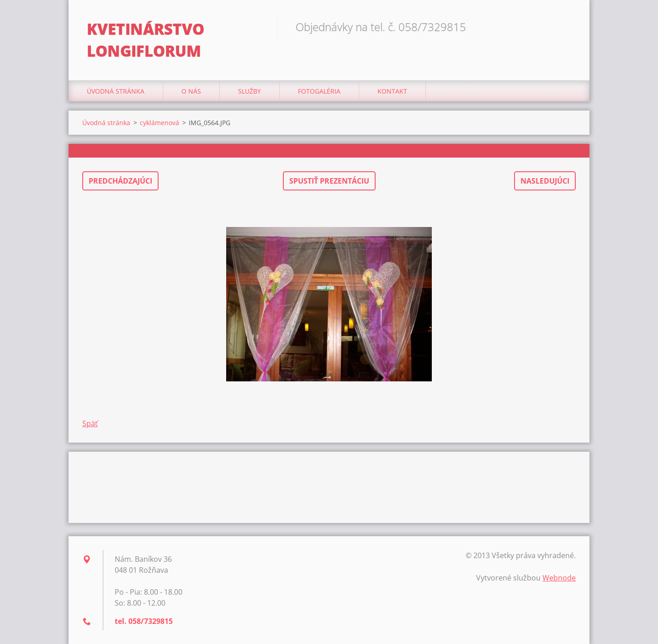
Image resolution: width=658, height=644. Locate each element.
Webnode (559, 578)
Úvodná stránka (116, 91)
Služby (249, 91)
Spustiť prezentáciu (329, 181)
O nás (191, 91)
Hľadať (566, 26)
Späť (90, 423)
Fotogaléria (319, 91)
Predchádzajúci (120, 181)
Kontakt (392, 91)
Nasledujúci (545, 181)
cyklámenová (159, 123)
